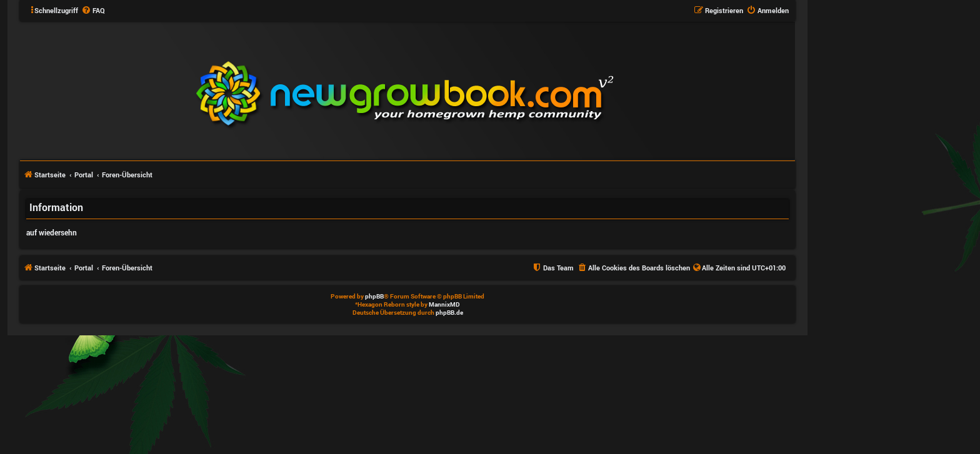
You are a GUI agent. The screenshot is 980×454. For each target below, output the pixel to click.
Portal (84, 175)
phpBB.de (449, 313)
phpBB (374, 296)
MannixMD (444, 304)
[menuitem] (93, 11)
